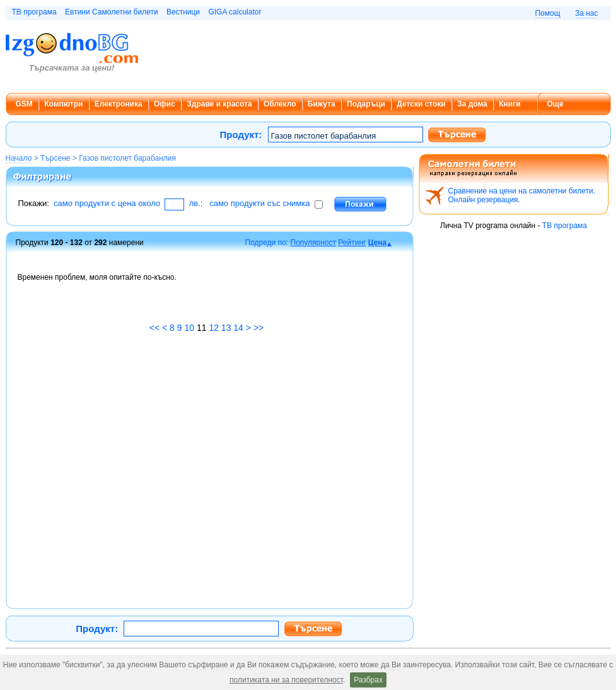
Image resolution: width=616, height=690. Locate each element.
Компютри (63, 104)
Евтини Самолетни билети (112, 12)
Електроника (119, 104)
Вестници (183, 12)
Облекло (280, 104)
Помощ (547, 13)
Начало (19, 158)
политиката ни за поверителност (286, 680)
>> (259, 328)
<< (154, 328)
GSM (24, 104)
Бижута (322, 104)
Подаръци (366, 104)
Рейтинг (352, 243)
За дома (472, 104)
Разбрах (368, 680)
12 (214, 328)
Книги (509, 104)
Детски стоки (421, 104)
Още (555, 104)
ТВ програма (34, 12)
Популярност (314, 243)
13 (226, 328)
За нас (587, 13)
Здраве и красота (219, 104)
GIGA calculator (235, 12)
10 (189, 328)
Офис (165, 104)
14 (238, 328)
